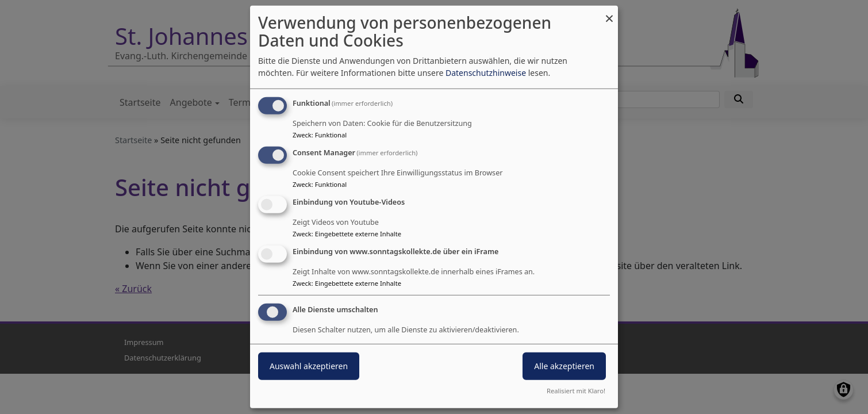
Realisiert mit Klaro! (576, 391)
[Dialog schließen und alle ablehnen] (609, 13)
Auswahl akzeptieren (309, 365)
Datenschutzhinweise (486, 73)
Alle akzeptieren (564, 365)
